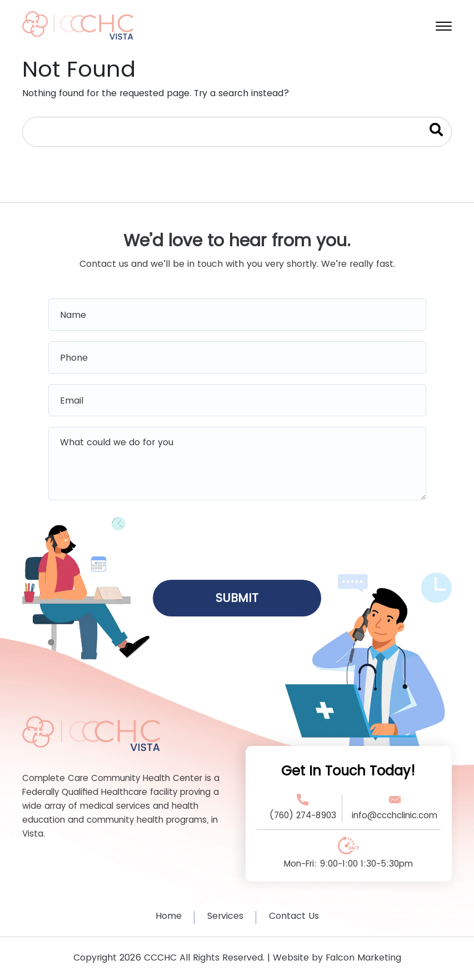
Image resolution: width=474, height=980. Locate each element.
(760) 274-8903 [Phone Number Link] (303, 815)
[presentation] (237, 536)
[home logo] (78, 25)
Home (169, 916)
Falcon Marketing (363, 957)
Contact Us (294, 916)
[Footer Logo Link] (91, 733)
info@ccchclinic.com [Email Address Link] (395, 815)
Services (225, 916)
